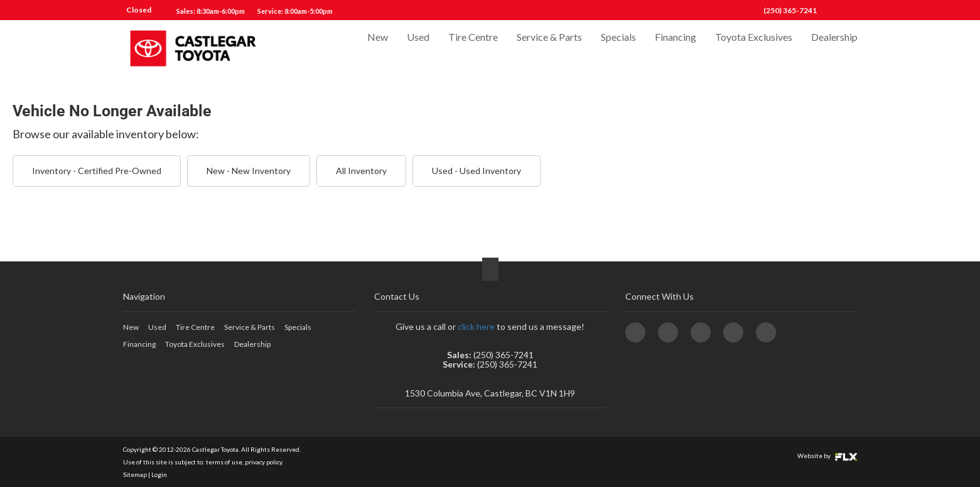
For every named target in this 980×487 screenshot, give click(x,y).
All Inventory (361, 171)
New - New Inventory (249, 171)
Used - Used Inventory (477, 171)
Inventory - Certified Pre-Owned (97, 171)
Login (159, 474)
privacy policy (263, 462)
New (378, 48)
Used (418, 48)
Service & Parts (549, 48)
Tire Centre (473, 48)
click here (476, 326)
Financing (676, 48)
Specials (618, 48)
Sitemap (135, 474)
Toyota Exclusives (754, 48)
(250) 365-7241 (790, 10)
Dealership (834, 48)
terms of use (224, 462)
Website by (827, 456)
